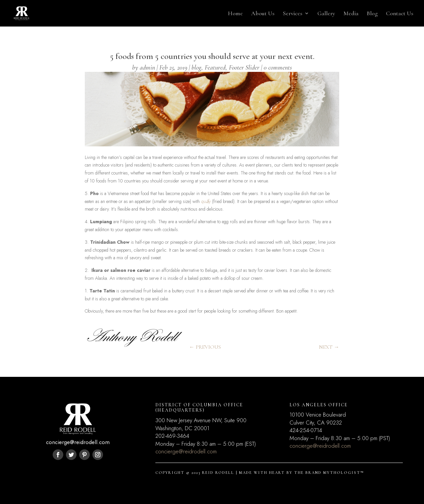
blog (196, 68)
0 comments (278, 68)
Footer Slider (244, 68)
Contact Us (400, 14)
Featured (215, 68)
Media (351, 14)
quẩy (206, 201)
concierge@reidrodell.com (186, 451)
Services (293, 14)
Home (235, 14)
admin (147, 68)
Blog (372, 14)
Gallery (326, 14)
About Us (263, 14)
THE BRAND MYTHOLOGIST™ (329, 473)
